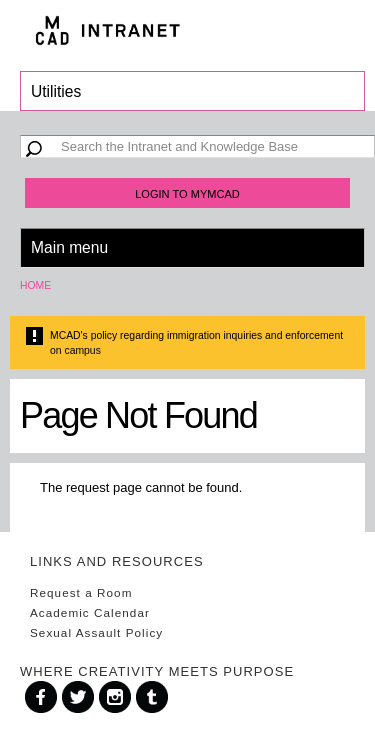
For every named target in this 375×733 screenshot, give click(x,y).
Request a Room (81, 592)
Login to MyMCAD (187, 194)
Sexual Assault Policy (96, 632)
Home (35, 285)
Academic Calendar (90, 612)
